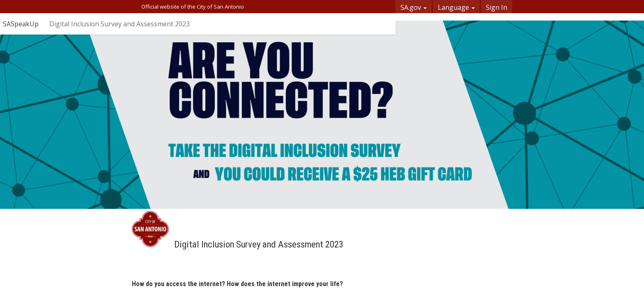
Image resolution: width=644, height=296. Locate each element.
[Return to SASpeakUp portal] (25, 24)
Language (456, 7)
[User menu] (382, 24)
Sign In (497, 7)
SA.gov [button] (414, 7)
